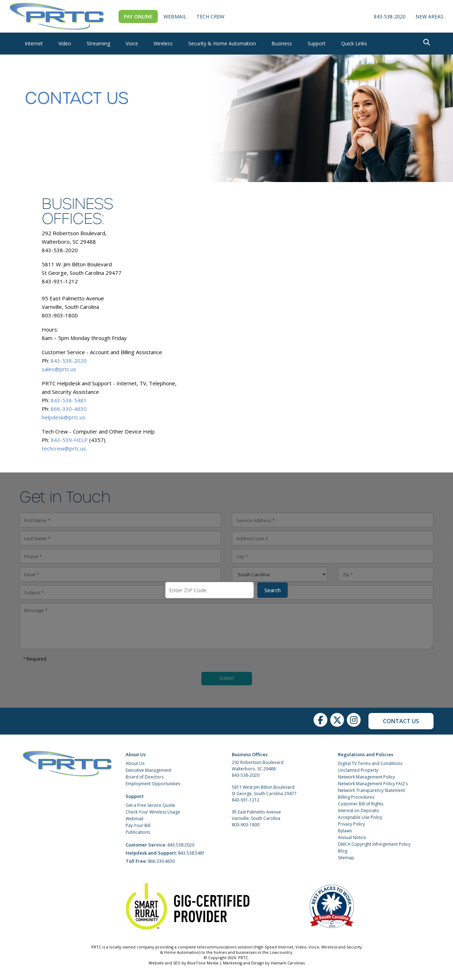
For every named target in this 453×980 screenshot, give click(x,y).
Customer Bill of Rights (361, 804)
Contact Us (401, 721)
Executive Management (148, 770)
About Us (135, 763)
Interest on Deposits (358, 811)
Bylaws (345, 831)
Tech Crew (210, 16)
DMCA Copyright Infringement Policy (374, 844)
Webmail (134, 819)
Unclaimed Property (358, 770)
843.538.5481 (191, 853)
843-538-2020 (390, 16)
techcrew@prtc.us (64, 448)
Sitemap (346, 858)
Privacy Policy (351, 824)
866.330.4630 (161, 861)
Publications (138, 832)
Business (282, 43)
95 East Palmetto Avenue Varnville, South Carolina (256, 815)
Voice (132, 43)
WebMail (175, 16)
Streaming (98, 43)
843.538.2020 (181, 845)
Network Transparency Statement (371, 790)
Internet (34, 43)
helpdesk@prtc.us (64, 417)
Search (273, 590)
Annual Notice (352, 837)
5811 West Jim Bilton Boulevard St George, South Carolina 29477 (264, 790)
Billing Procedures (356, 797)
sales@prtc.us (59, 369)
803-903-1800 (246, 825)
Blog (343, 851)
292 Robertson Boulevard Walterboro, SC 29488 (258, 766)
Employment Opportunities (153, 784)
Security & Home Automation (222, 43)
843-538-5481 (69, 400)
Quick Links (354, 43)
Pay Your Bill (138, 825)
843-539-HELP (69, 440)
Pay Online (138, 16)
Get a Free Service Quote (150, 805)
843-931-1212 (246, 800)
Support (317, 43)
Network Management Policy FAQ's (373, 784)
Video (65, 43)
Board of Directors (145, 777)
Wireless (163, 43)
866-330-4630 (69, 409)
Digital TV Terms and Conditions (370, 763)
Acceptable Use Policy (360, 817)
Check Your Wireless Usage (153, 812)
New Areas (429, 16)
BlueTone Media (203, 963)
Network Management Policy (366, 777)
